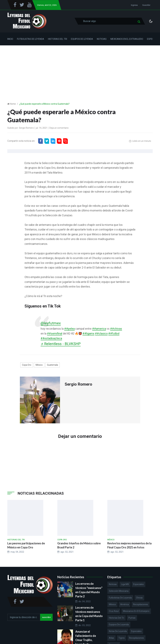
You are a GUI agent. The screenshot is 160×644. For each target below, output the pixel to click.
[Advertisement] (80, 69)
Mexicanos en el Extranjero (127, 39)
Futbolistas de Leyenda (31, 39)
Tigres (122, 638)
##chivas (116, 329)
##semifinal (55, 334)
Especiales (139, 584)
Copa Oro (27, 365)
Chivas (139, 598)
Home (13, 104)
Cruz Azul (114, 611)
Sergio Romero (26, 128)
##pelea (69, 329)
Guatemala (52, 365)
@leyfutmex (51, 323)
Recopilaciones (141, 605)
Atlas (111, 638)
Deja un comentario (59, 128)
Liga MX (125, 584)
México (39, 365)
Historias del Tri (57, 39)
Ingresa (134, 5)
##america (99, 329)
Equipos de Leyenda (82, 39)
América (125, 605)
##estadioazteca (51, 338)
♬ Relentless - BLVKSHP (61, 344)
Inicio (10, 39)
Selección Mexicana (119, 591)
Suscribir (146, 5)
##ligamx (88, 334)
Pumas (132, 618)
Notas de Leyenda (118, 631)
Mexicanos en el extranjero (136, 611)
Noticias (102, 39)
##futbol (114, 334)
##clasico (101, 334)
